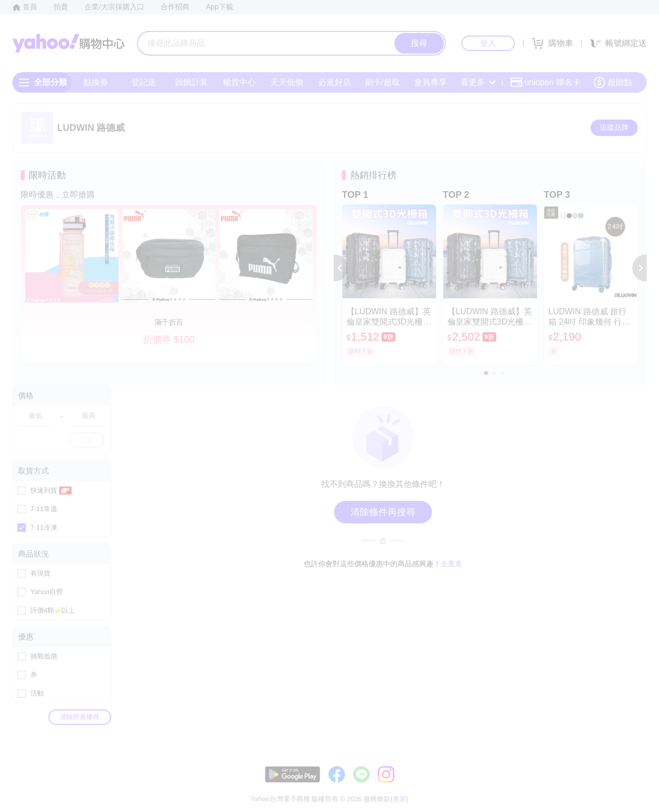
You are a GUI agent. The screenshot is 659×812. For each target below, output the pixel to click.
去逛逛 (452, 564)
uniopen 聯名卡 (545, 82)
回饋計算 (192, 82)
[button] (341, 268)
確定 (86, 440)
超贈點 (613, 82)
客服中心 (446, 786)
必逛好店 (335, 82)
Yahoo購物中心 (68, 43)
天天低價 (287, 82)
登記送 (144, 82)
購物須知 (524, 786)
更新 (638, 774)
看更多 (478, 82)
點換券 (96, 82)
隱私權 (598, 786)
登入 (488, 43)
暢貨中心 (239, 82)
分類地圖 (633, 786)
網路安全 (562, 786)
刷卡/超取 (383, 82)
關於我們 (484, 786)
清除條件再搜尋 (383, 512)
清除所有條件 (80, 717)
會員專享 (430, 82)
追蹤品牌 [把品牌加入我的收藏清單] (614, 127)
